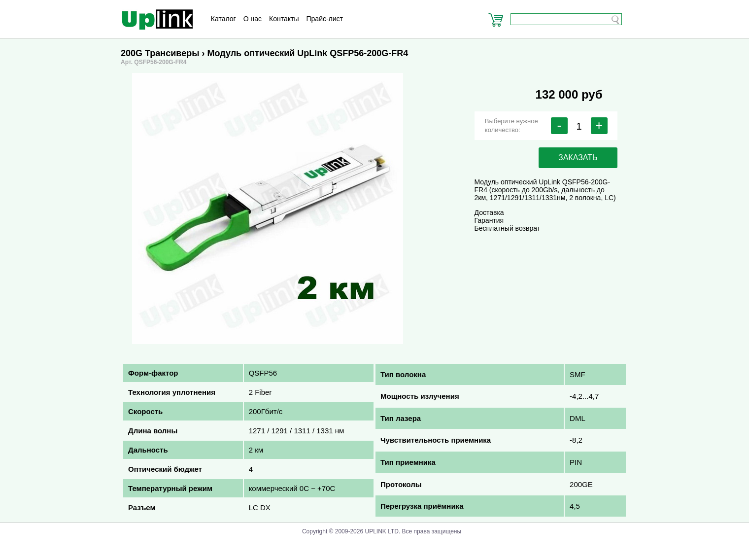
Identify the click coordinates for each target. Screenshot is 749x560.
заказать (578, 157)
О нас (253, 19)
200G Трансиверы (160, 53)
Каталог (223, 19)
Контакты (284, 19)
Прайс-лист (325, 19)
